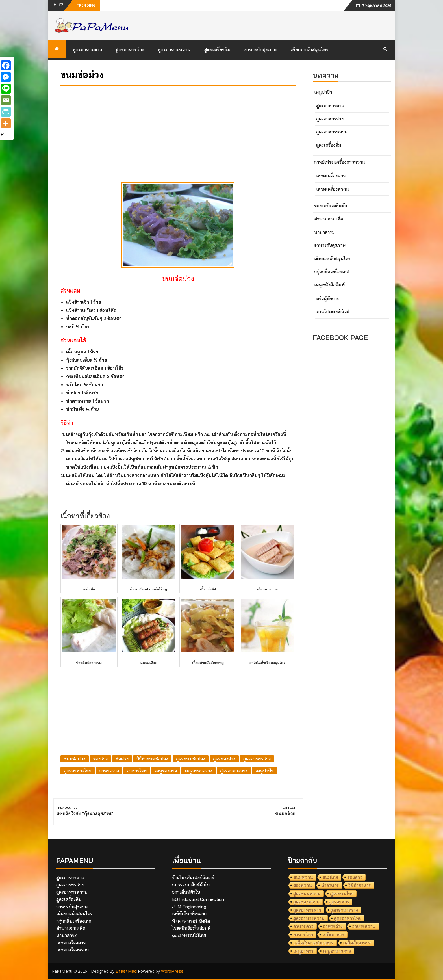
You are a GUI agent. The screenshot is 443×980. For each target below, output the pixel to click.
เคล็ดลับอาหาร (357, 943)
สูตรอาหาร (339, 902)
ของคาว (355, 877)
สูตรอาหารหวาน (174, 49)
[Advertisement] (178, 129)
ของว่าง (101, 759)
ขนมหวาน (303, 877)
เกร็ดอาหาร (333, 934)
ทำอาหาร (330, 885)
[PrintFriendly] (6, 112)
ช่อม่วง (122, 759)
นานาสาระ (324, 232)
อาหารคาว (303, 926)
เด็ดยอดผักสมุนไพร (310, 49)
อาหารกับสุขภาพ (260, 49)
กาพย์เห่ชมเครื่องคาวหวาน (340, 162)
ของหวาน (303, 885)
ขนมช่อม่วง (75, 759)
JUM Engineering (189, 907)
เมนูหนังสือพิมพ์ (329, 285)
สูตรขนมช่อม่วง (191, 759)
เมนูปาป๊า (264, 771)
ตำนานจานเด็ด (329, 219)
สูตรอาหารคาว (88, 49)
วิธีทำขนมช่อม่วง (152, 759)
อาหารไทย (137, 771)
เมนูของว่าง (166, 771)
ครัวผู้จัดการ (328, 298)
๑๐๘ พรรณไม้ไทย (189, 935)
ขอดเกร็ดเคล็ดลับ (331, 205)
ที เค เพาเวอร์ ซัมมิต (191, 921)
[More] (6, 123)
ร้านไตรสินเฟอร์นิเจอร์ (193, 877)
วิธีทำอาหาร (360, 885)
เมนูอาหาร (303, 951)
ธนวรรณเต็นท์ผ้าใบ (191, 885)
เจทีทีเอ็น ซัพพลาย (189, 914)
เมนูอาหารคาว (337, 951)
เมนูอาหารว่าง (198, 771)
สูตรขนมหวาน (307, 894)
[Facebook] (6, 65)
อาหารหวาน (364, 926)
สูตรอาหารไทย (78, 771)
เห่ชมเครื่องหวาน (333, 189)
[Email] (6, 100)
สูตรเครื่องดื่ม (217, 49)
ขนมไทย (330, 877)
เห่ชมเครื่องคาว (331, 176)
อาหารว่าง (109, 771)
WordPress (172, 971)
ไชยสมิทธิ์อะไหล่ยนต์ (191, 928)
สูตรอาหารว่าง (130, 49)
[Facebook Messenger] (6, 77)
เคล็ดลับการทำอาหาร (313, 943)
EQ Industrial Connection (198, 899)
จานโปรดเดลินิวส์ (333, 311)
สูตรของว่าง (224, 759)
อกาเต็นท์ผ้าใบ (186, 892)
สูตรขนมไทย (342, 894)
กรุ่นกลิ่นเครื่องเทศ (332, 271)
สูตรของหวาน (306, 902)
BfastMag (126, 971)
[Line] (6, 89)
